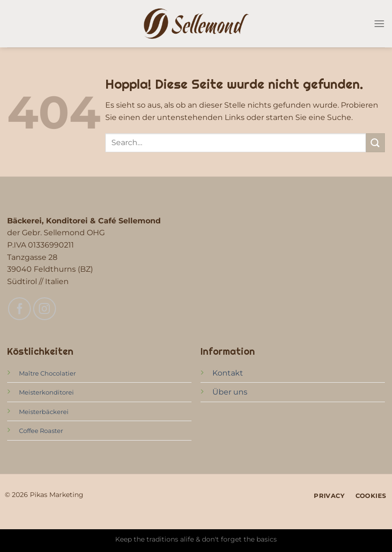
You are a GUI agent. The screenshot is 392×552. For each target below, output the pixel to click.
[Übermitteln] (375, 143)
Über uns (230, 392)
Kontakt (228, 373)
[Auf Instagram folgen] (45, 309)
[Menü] (379, 23)
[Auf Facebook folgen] (19, 309)
